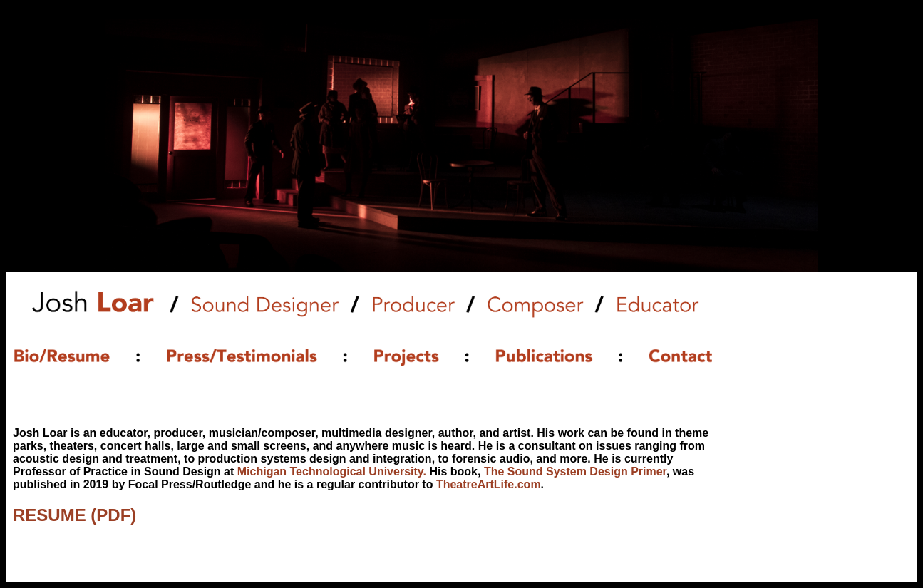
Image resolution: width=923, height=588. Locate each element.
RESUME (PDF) (74, 515)
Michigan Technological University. (332, 471)
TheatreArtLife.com (489, 484)
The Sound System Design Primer (575, 471)
